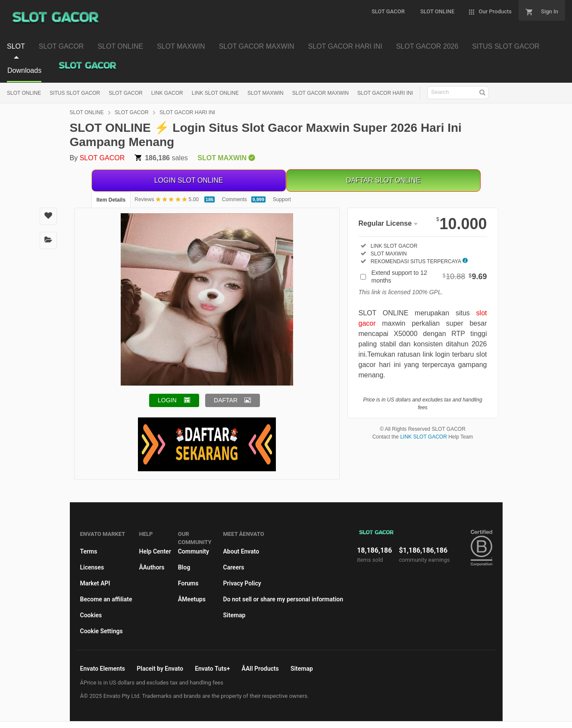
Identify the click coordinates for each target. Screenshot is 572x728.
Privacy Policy (242, 583)
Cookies (91, 615)
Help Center (155, 551)
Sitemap (234, 615)
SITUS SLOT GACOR (75, 93)
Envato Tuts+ (212, 669)
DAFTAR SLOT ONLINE (383, 180)
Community (194, 551)
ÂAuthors (152, 567)
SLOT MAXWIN (266, 93)
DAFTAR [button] (226, 400)
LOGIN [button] (167, 400)
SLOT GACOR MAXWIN (320, 93)
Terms (89, 551)
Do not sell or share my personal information (283, 599)
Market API (95, 583)
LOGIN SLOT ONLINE (189, 180)
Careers (234, 567)
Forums (188, 583)
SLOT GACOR (125, 93)
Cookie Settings (102, 631)
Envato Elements (103, 669)
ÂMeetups (192, 599)
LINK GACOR (167, 93)
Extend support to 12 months (429, 277)
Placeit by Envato (160, 669)
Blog (184, 567)
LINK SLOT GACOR (423, 437)
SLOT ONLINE (24, 93)
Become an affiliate (106, 599)
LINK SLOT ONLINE (215, 93)
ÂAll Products (260, 669)
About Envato (241, 551)
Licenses (92, 567)
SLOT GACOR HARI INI (385, 93)
